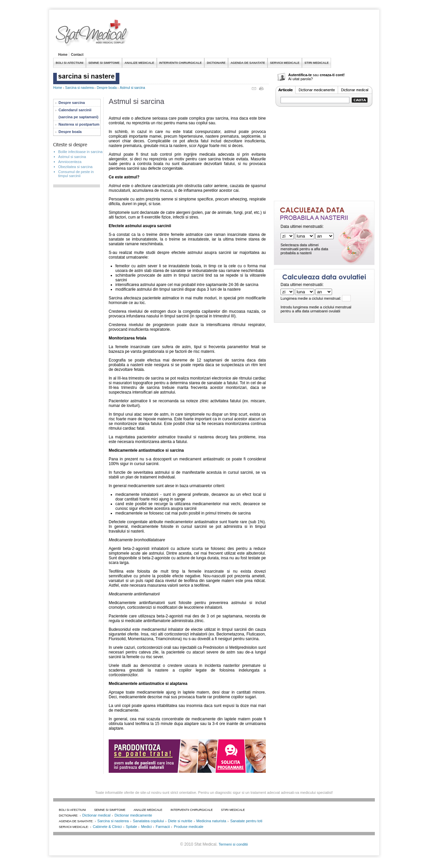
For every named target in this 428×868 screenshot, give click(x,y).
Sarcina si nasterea (80, 88)
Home (63, 55)
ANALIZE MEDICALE (140, 63)
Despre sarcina (72, 103)
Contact (77, 55)
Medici (146, 827)
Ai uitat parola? (300, 79)
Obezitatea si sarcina (75, 167)
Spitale (131, 827)
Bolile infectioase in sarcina (80, 152)
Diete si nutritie (180, 821)
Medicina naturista (211, 821)
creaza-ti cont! (332, 75)
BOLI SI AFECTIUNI (70, 63)
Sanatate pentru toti (246, 821)
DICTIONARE (216, 63)
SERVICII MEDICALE (285, 63)
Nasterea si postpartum (79, 124)
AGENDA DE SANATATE (248, 63)
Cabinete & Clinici (107, 827)
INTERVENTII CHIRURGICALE (180, 63)
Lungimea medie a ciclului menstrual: (311, 298)
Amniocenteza (70, 162)
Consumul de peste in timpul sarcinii (76, 174)
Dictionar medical (96, 815)
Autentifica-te (300, 75)
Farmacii (163, 827)
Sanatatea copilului (148, 821)
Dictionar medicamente (133, 815)
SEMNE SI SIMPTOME (104, 63)
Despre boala (107, 88)
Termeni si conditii (233, 844)
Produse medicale (189, 827)
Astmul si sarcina (132, 88)
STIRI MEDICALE (316, 63)
